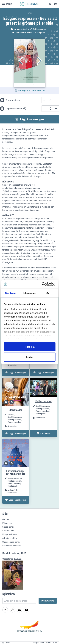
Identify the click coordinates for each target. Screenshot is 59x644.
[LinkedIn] (19, 610)
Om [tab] (48, 293)
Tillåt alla (30, 347)
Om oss (6, 519)
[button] (20, 61)
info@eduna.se (38, 643)
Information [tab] (30, 293)
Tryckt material (13, 100)
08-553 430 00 (51, 643)
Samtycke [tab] (11, 293)
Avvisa (30, 357)
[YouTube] (27, 610)
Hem (30, 13)
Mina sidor (7, 523)
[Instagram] (12, 610)
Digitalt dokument (14, 109)
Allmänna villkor (10, 538)
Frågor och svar (10, 534)
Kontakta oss (8, 531)
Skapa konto (8, 527)
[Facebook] (5, 610)
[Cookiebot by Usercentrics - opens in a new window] (42, 284)
